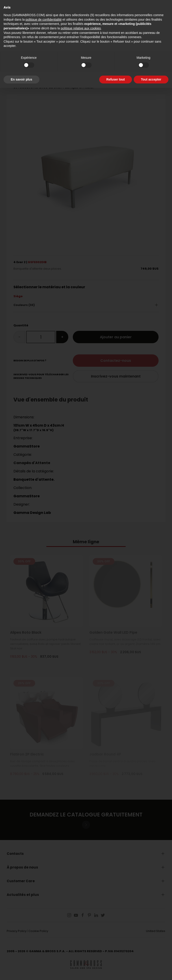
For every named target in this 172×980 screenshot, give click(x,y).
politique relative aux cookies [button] (81, 28)
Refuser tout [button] (116, 79)
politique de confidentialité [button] (44, 20)
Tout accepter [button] (151, 79)
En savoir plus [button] (21, 79)
